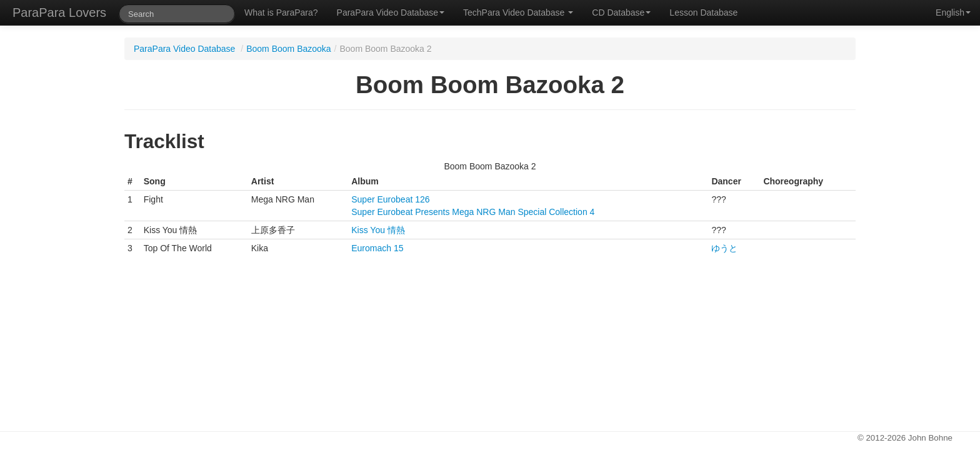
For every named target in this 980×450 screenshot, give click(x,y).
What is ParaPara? (281, 12)
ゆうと (724, 248)
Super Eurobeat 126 (390, 199)
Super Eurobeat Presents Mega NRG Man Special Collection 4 (473, 212)
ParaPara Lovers (59, 12)
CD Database (621, 12)
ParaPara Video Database (391, 12)
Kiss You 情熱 (378, 230)
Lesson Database (703, 12)
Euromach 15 (377, 248)
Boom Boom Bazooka (288, 49)
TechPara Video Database (518, 12)
